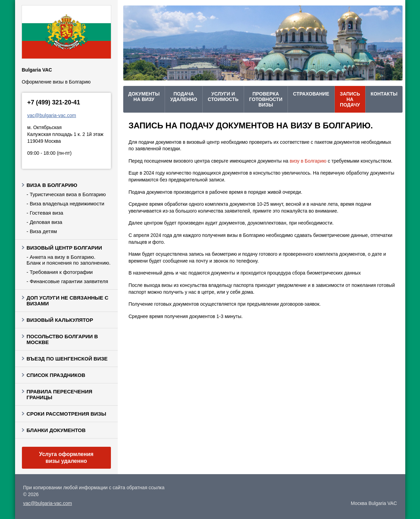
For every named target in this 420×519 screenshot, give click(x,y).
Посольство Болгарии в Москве (62, 339)
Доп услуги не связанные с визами (68, 301)
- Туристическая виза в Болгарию (66, 194)
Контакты (384, 94)
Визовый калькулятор (60, 320)
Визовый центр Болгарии (65, 248)
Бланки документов (56, 430)
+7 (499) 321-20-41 (54, 102)
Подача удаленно (184, 97)
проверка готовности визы (266, 99)
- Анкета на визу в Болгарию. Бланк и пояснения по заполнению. (69, 260)
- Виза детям (42, 231)
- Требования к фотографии (60, 272)
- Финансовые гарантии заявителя (67, 281)
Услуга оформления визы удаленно (66, 458)
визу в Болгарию (308, 161)
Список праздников (56, 375)
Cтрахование (311, 94)
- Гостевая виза (45, 213)
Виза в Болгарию (52, 185)
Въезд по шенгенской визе (67, 359)
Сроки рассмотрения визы (67, 414)
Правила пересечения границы (60, 394)
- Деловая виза (44, 222)
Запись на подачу (350, 99)
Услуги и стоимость (223, 97)
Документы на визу (144, 97)
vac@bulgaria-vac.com (52, 115)
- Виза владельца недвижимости (66, 204)
